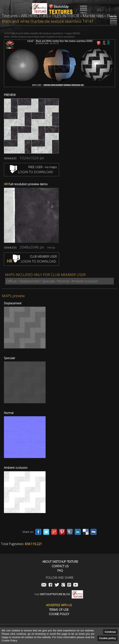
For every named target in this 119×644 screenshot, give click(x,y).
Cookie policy (107, 638)
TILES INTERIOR (66, 16)
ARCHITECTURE (35, 16)
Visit (59, 594)
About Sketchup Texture (60, 562)
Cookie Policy (59, 614)
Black (112, 16)
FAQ (60, 570)
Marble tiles (93, 16)
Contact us (60, 566)
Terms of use (59, 610)
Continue (110, 632)
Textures (10, 16)
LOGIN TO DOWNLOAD (31, 172)
